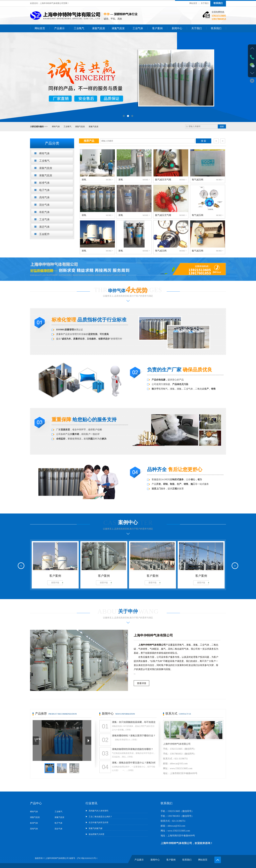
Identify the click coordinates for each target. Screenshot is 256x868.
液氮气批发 (118, 28)
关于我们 (205, 3)
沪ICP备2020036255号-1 (87, 858)
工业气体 (138, 28)
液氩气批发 (99, 28)
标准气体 (34, 823)
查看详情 (142, 683)
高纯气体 (34, 829)
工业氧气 (79, 28)
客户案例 (157, 28)
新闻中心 (177, 28)
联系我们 (218, 3)
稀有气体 (56, 127)
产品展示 (59, 28)
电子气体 (58, 823)
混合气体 (58, 829)
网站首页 (193, 3)
